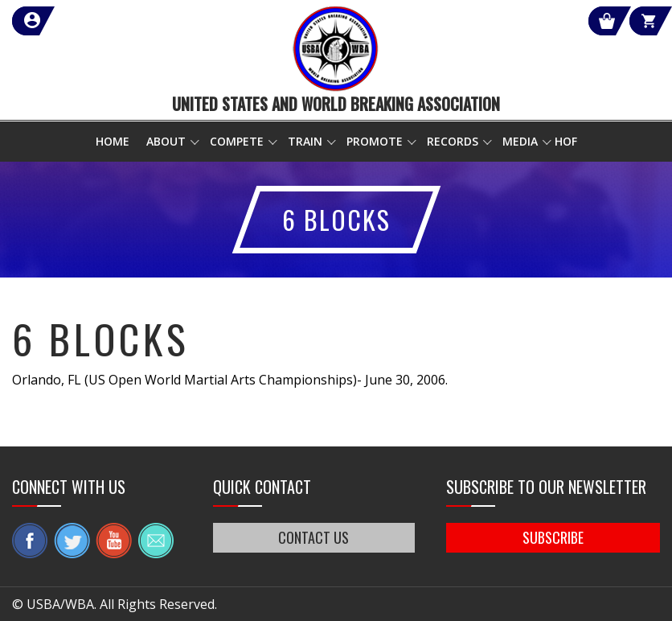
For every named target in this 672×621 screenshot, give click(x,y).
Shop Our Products (489, 21)
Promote (375, 141)
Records (453, 141)
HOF (566, 141)
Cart (631, 21)
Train (305, 141)
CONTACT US (313, 537)
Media (520, 141)
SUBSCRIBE (553, 537)
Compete (237, 141)
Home (113, 141)
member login (90, 21)
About (166, 141)
